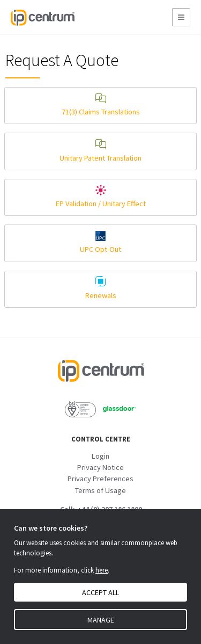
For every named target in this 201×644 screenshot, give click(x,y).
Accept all (100, 592)
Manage (101, 620)
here (102, 570)
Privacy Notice (100, 467)
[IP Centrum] (42, 17)
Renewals (100, 288)
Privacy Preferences (100, 479)
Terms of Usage (100, 490)
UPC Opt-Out (100, 243)
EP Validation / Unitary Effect (100, 197)
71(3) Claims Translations (100, 105)
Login (100, 456)
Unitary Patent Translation (100, 151)
